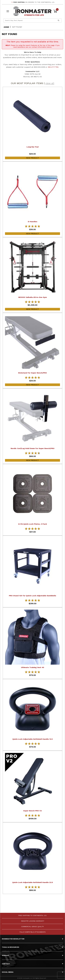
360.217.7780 (53, 67)
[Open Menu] (8, 11)
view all (50, 83)
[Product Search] (30, 20)
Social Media (32, 972)
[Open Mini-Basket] (57, 11)
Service (32, 955)
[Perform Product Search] (58, 20)
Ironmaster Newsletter (32, 939)
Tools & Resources (32, 947)
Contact (32, 964)
